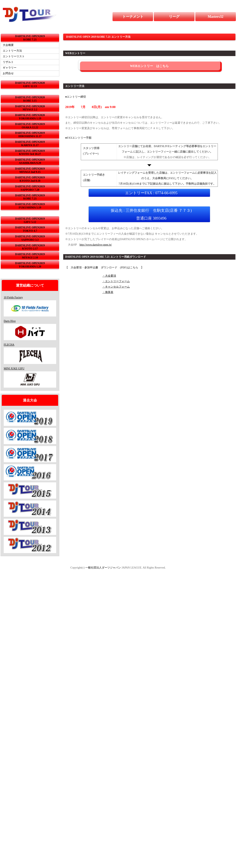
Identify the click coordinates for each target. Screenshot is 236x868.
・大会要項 (109, 276)
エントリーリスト (14, 56)
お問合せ (8, 73)
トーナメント (135, 17)
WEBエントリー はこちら (149, 66)
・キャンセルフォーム (116, 287)
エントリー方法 (12, 51)
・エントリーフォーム (116, 281)
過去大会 (30, 400)
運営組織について (30, 285)
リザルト (8, 62)
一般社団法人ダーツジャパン (103, 568)
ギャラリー (10, 68)
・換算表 (108, 292)
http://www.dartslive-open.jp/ (96, 245)
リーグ (182, 17)
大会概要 (8, 45)
